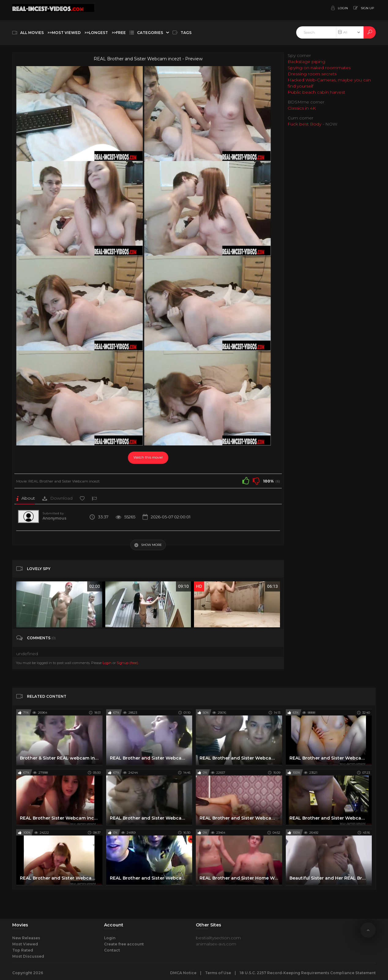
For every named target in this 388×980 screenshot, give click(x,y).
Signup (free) (127, 663)
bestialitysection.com (218, 938)
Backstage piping (306, 62)
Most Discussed (28, 956)
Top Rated (23, 950)
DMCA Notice (183, 973)
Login (107, 663)
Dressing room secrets (312, 74)
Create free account (124, 944)
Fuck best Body (304, 124)
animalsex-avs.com (216, 944)
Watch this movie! (148, 457)
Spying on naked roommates (319, 68)
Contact (112, 950)
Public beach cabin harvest (316, 92)
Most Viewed (25, 944)
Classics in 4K (302, 108)
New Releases (26, 938)
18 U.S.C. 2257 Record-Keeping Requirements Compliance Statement (308, 973)
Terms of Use (218, 973)
